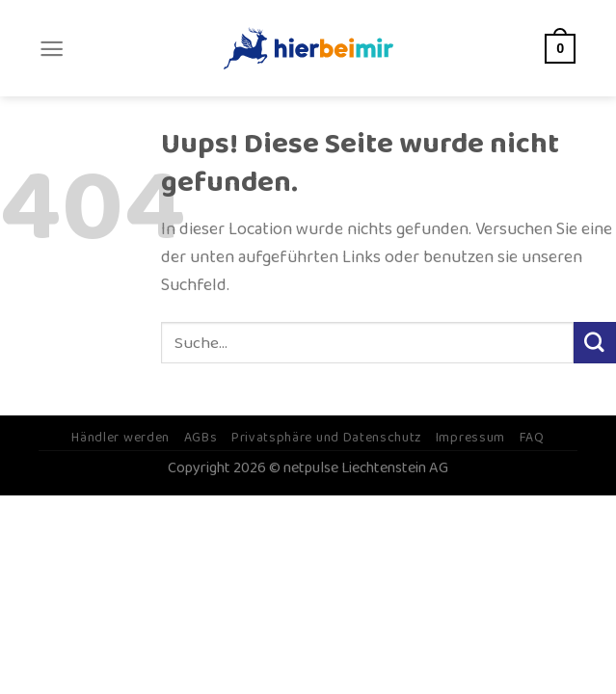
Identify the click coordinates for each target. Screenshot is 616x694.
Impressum (470, 438)
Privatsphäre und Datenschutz (326, 438)
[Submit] (595, 343)
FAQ (532, 438)
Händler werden (121, 438)
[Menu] (52, 49)
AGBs (201, 438)
